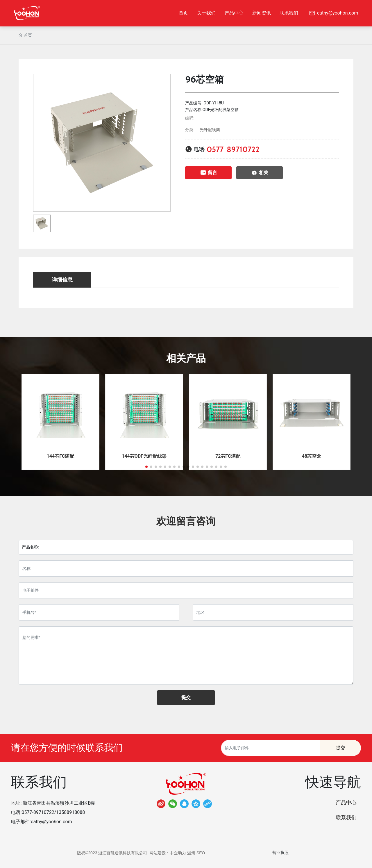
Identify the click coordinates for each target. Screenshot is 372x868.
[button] (146, 467)
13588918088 (70, 812)
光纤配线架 (210, 130)
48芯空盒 (312, 456)
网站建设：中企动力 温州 (172, 853)
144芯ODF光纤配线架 (144, 456)
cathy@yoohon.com (51, 822)
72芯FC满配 (228, 456)
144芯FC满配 (61, 456)
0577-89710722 (233, 149)
